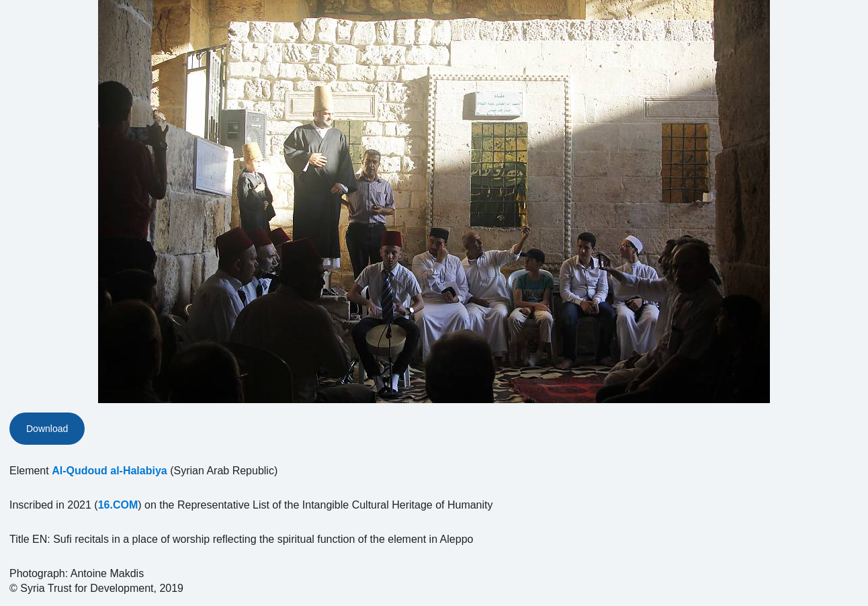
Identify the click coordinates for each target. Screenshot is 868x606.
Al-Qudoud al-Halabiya (110, 471)
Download (47, 429)
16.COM (118, 505)
